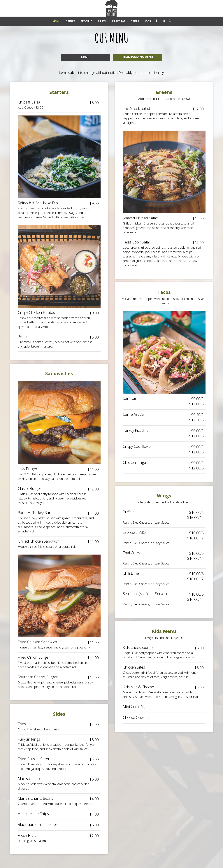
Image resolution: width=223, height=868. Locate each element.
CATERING (118, 21)
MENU (56, 21)
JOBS (148, 21)
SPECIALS (87, 21)
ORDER (135, 21)
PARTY (102, 21)
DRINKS (70, 21)
